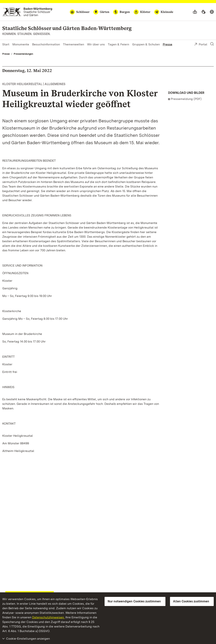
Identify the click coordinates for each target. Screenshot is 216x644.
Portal (201, 45)
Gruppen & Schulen (146, 44)
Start (6, 44)
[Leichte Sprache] (195, 12)
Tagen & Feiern (118, 44)
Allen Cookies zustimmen (191, 601)
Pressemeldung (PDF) (186, 99)
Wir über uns (96, 44)
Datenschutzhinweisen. (48, 617)
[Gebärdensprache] (203, 12)
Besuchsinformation (46, 44)
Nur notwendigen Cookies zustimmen (134, 601)
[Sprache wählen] (212, 12)
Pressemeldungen (23, 54)
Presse (168, 44)
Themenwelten (73, 44)
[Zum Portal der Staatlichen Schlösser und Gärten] (27, 12)
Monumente (21, 44)
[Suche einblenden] (212, 44)
